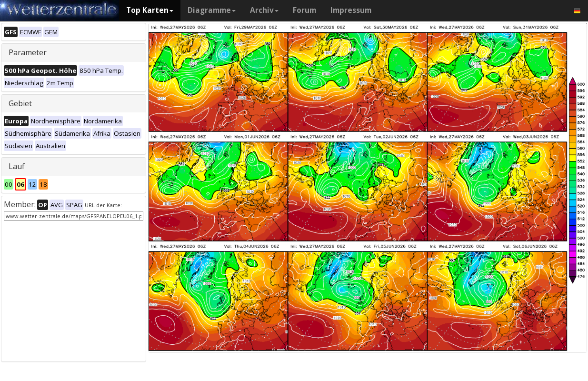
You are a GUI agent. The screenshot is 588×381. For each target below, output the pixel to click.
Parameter (28, 52)
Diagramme (212, 10)
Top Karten (150, 10)
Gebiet (20, 103)
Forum (304, 10)
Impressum (351, 10)
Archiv (264, 10)
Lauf (17, 166)
